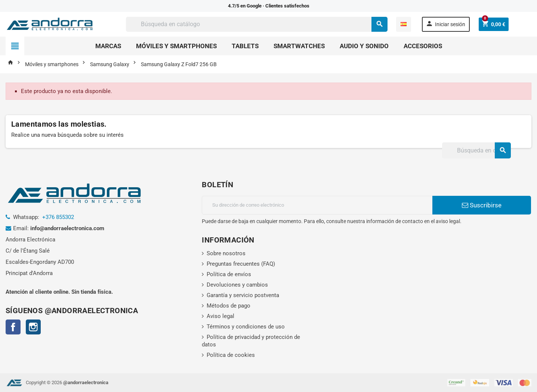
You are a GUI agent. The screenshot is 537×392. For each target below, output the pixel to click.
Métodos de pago (229, 306)
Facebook (13, 327)
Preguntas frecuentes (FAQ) (241, 264)
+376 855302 (58, 217)
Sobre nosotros (226, 253)
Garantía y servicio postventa (243, 295)
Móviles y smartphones (176, 46)
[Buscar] (256, 24)
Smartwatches (299, 46)
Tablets (245, 46)
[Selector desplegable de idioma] (404, 24)
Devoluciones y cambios (237, 285)
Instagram (33, 327)
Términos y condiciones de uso (246, 327)
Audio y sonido (364, 46)
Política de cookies (231, 355)
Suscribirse (482, 205)
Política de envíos (229, 274)
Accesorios (423, 46)
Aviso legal (220, 316)
